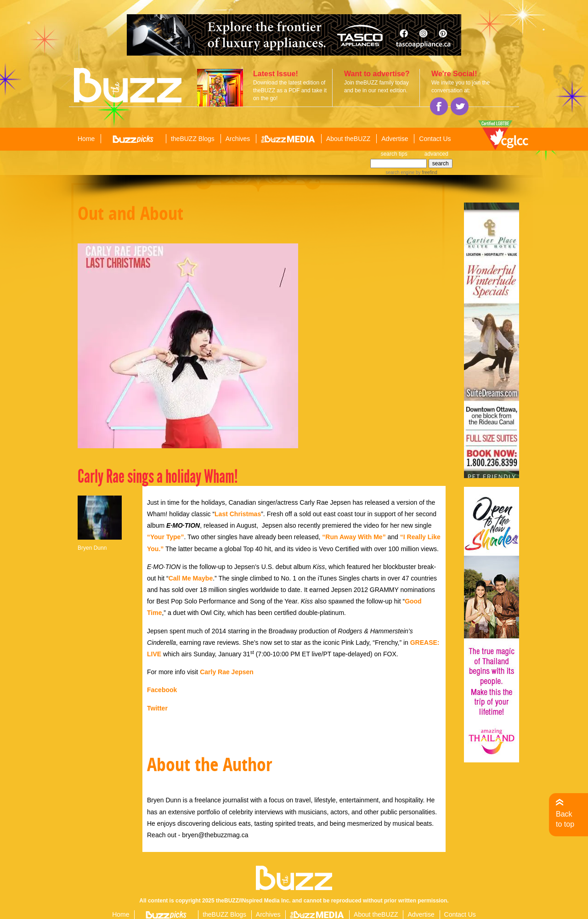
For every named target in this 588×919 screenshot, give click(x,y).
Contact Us (435, 139)
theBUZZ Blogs (193, 139)
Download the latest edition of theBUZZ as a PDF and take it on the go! (290, 90)
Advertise (395, 139)
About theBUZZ (348, 139)
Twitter (157, 708)
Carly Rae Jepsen (227, 672)
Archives (238, 139)
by (426, 172)
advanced (436, 154)
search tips (394, 154)
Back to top (565, 819)
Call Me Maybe (191, 578)
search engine (400, 172)
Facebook (162, 690)
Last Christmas (238, 514)
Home (86, 139)
